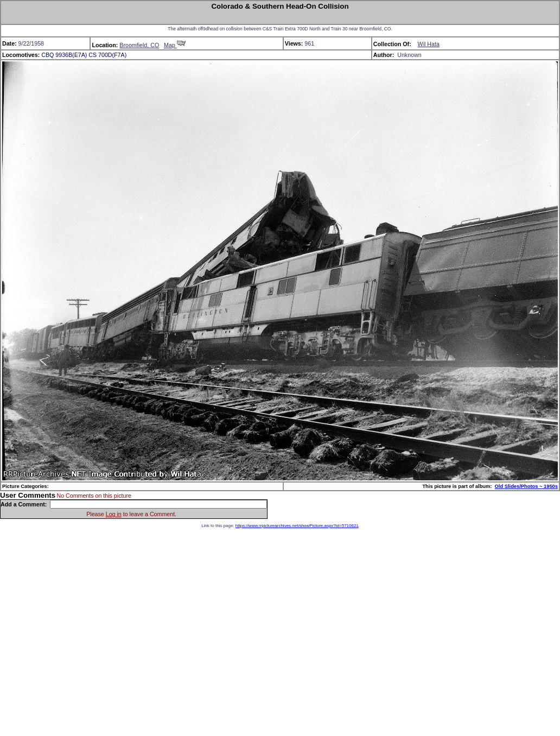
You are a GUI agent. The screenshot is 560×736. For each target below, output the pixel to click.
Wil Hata (429, 44)
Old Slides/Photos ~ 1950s (526, 486)
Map (175, 45)
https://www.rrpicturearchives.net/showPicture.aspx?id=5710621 (297, 526)
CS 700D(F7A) (107, 55)
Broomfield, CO (139, 45)
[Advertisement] (102, 630)
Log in (114, 514)
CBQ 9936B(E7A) (64, 55)
